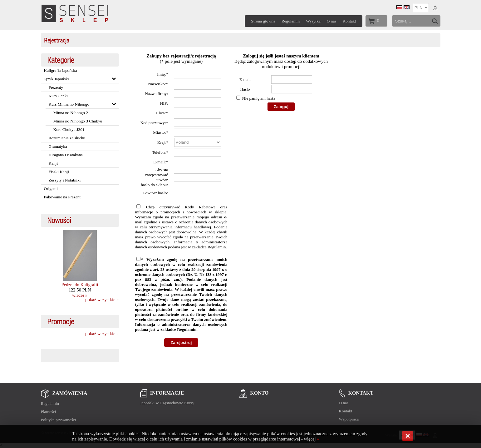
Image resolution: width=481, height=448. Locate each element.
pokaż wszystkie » (102, 300)
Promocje (61, 321)
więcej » (80, 295)
